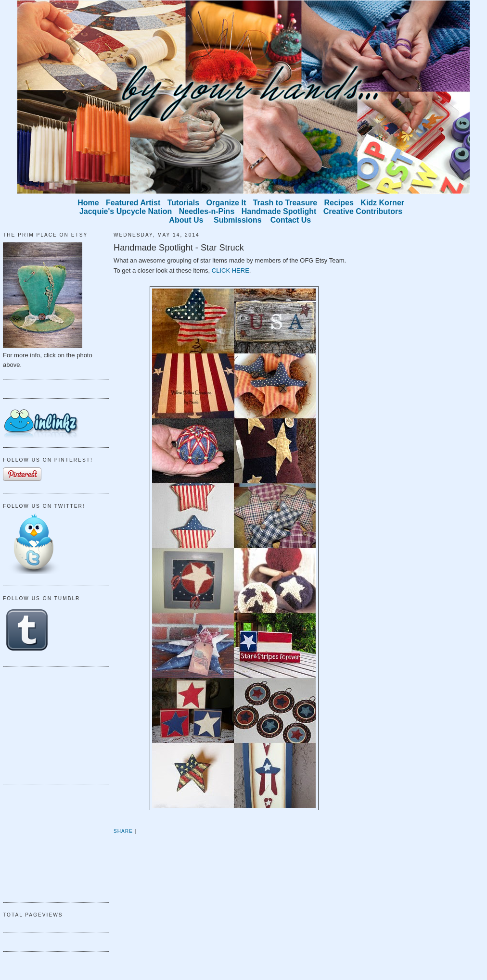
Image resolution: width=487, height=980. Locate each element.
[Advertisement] (51, 724)
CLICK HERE (231, 270)
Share (123, 831)
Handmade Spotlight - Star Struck (179, 248)
